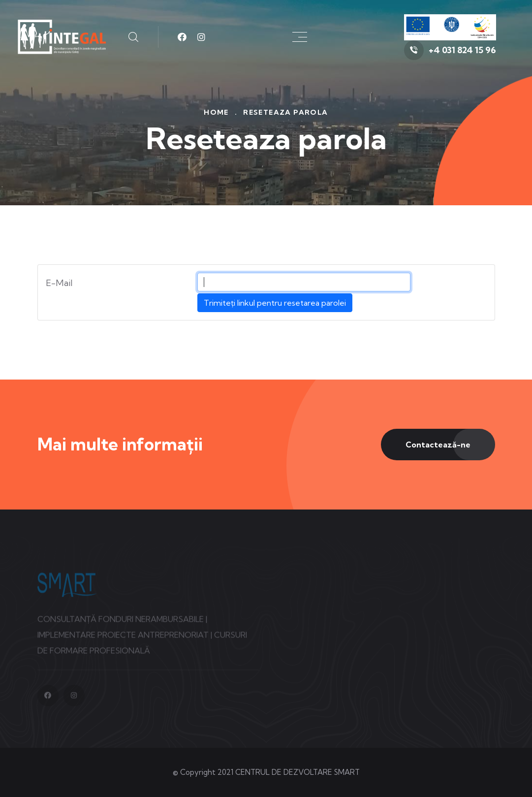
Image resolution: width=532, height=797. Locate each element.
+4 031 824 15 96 (462, 50)
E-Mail (59, 283)
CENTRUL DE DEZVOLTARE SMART (297, 772)
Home (216, 112)
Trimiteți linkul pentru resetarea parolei (275, 303)
